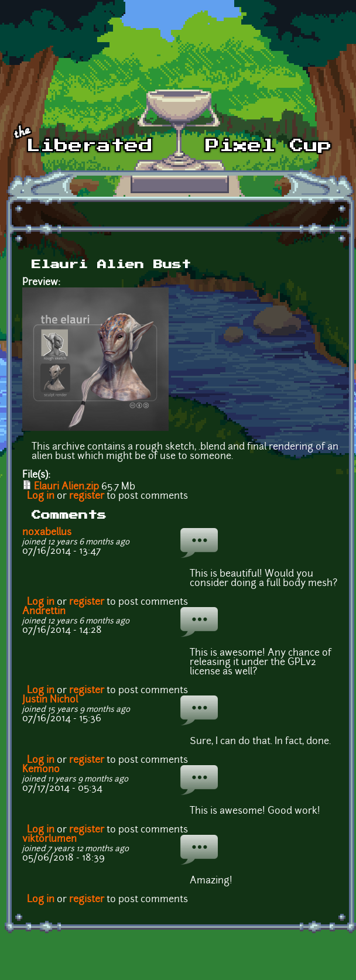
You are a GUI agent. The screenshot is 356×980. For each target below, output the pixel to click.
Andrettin (44, 612)
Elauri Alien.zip (66, 487)
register (87, 496)
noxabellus (47, 533)
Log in (41, 496)
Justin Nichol (50, 700)
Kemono (41, 770)
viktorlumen (49, 839)
